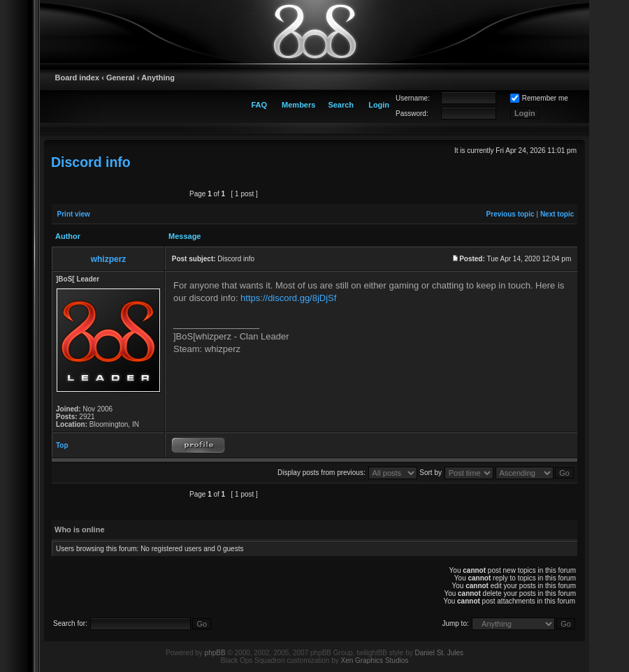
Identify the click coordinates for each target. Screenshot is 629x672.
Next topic (557, 214)
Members (298, 105)
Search (341, 105)
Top (62, 445)
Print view (74, 214)
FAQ (259, 105)
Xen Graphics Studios (375, 660)
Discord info (91, 162)
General (121, 78)
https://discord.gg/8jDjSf (288, 298)
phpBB (215, 653)
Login (379, 105)
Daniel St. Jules (439, 653)
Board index (78, 78)
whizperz (109, 259)
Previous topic (511, 214)
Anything (158, 78)
